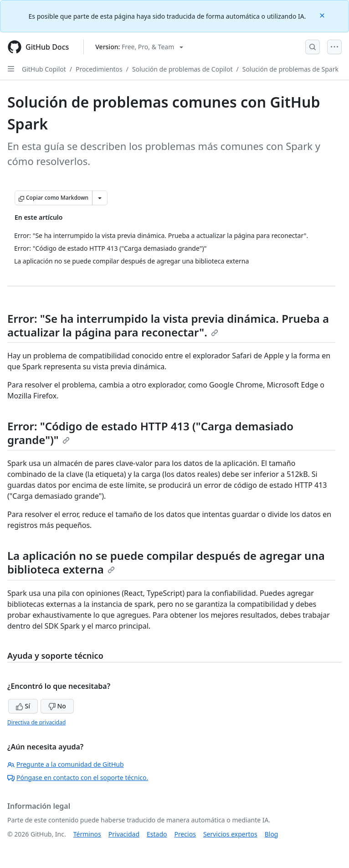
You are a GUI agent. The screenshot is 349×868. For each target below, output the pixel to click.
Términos (87, 834)
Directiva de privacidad (36, 722)
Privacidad (124, 834)
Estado (157, 834)
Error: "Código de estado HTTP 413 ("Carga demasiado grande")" (150, 433)
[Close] (323, 15)
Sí (23, 706)
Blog (272, 834)
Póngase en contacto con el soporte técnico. (78, 778)
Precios (185, 834)
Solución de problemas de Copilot (182, 69)
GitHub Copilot (44, 69)
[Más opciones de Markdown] (100, 198)
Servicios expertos (230, 834)
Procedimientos (99, 69)
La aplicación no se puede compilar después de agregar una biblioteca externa (166, 562)
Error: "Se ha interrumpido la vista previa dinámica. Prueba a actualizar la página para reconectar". (168, 325)
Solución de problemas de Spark (290, 69)
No (57, 706)
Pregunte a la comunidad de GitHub (66, 764)
